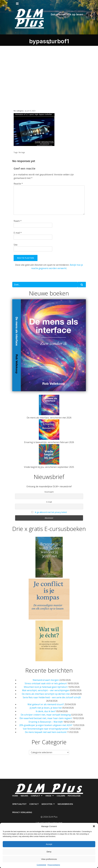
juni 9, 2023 (31, 111)
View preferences (49, 859)
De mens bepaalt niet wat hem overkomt (46, 732)
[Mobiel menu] (17, 4)
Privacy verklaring (86, 776)
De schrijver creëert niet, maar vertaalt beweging (46, 715)
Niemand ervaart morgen (46, 680)
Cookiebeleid (41, 865)
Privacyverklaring (54, 865)
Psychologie (84, 765)
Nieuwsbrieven (63, 776)
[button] (94, 826)
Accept (49, 844)
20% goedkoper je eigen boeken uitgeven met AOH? (46, 725)
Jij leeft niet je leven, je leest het (46, 708)
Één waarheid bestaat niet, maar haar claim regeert (46, 718)
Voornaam (49, 492)
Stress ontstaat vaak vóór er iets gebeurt (46, 683)
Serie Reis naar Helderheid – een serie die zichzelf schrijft (52, 697)
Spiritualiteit (9, 776)
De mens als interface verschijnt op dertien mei (46, 694)
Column (68, 765)
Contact (27, 776)
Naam (18, 221)
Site (16, 245)
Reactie (18, 184)
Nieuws (23, 765)
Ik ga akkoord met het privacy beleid (51, 512)
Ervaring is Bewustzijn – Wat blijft (46, 722)
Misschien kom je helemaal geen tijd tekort (46, 687)
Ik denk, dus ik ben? (46, 711)
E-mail (18, 233)
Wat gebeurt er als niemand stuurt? (46, 704)
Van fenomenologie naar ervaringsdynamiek (46, 729)
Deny (49, 852)
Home (11, 765)
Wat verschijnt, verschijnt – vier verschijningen (46, 690)
